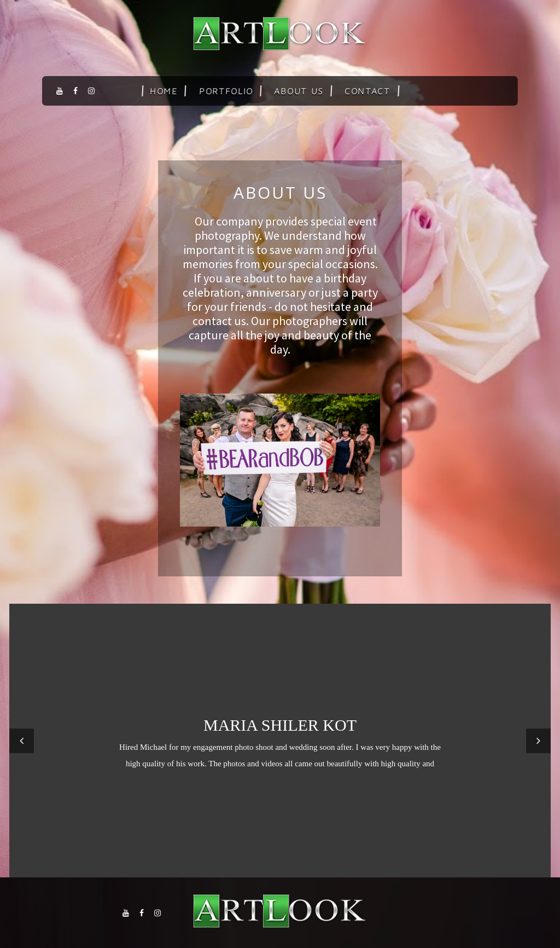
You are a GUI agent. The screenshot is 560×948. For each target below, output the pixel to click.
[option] (280, 741)
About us (299, 91)
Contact (367, 91)
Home (164, 91)
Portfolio (226, 91)
